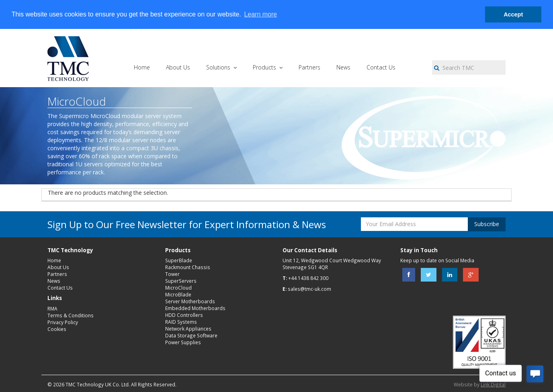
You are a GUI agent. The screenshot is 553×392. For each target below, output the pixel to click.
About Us (58, 267)
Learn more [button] (260, 14)
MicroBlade (178, 294)
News (54, 281)
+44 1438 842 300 (308, 278)
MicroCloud (178, 288)
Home (54, 260)
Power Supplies (183, 342)
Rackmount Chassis (188, 267)
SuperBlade (179, 260)
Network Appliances (188, 329)
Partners (57, 274)
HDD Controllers (184, 315)
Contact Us (60, 288)
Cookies (57, 329)
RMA (52, 308)
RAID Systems (181, 322)
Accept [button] (513, 14)
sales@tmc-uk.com (309, 289)
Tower (172, 274)
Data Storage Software (191, 335)
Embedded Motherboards (195, 308)
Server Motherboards (190, 301)
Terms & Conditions (71, 315)
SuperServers (181, 281)
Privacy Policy (63, 322)
